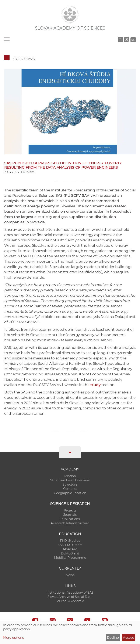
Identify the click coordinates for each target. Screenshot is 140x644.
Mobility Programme (70, 558)
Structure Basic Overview (70, 480)
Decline (113, 638)
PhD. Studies (70, 541)
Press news (23, 58)
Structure (70, 484)
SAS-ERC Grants (70, 545)
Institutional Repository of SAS (70, 593)
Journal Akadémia (70, 601)
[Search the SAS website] (120, 40)
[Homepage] (70, 14)
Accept (129, 638)
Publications (70, 519)
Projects (70, 510)
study (96, 385)
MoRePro (70, 549)
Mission (70, 476)
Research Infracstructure (70, 523)
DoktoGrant (70, 553)
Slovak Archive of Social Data (70, 597)
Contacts (70, 489)
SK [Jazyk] (133, 40)
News (70, 575)
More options (13, 638)
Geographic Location (70, 493)
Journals (70, 515)
